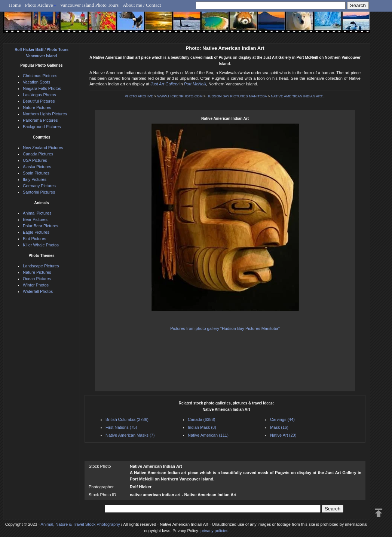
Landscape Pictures (41, 266)
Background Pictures (42, 127)
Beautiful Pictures (39, 101)
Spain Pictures (36, 173)
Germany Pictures (39, 186)
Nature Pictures (37, 107)
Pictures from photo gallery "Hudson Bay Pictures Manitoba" (225, 328)
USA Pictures (35, 160)
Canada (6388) (201, 419)
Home (15, 5)
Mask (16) (279, 427)
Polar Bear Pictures (41, 226)
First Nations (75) (121, 427)
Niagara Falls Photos (42, 88)
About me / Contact (142, 5)
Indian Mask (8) (202, 427)
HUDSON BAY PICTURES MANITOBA (237, 96)
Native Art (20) (283, 435)
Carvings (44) (282, 419)
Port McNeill (195, 84)
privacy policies (215, 531)
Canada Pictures (38, 154)
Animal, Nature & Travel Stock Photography (80, 524)
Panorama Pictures (40, 120)
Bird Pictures (34, 239)
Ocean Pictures (37, 279)
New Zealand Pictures (43, 148)
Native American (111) (208, 435)
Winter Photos (36, 285)
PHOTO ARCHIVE (139, 96)
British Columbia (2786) (127, 419)
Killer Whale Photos (41, 245)
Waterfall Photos (38, 291)
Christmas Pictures (40, 76)
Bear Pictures (35, 219)
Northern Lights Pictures (45, 114)
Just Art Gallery (164, 84)
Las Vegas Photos (39, 95)
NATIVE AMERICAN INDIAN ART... (298, 96)
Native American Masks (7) (130, 435)
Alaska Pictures (37, 167)
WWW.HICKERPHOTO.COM (180, 96)
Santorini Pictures (39, 192)
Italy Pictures (35, 179)
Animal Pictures (37, 213)
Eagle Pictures (36, 232)
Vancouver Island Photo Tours (90, 5)
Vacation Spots (36, 82)
